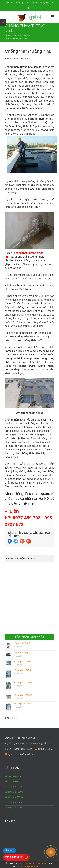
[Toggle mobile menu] (53, 16)
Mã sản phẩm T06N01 (23, 662)
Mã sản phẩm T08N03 (23, 695)
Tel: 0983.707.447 (14, 2)
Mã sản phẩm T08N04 (23, 683)
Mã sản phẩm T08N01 (23, 704)
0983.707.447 (13, 857)
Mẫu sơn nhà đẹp (21, 653)
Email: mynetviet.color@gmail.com (38, 2)
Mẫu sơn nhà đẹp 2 (22, 643)
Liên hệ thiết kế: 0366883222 (32, 866)
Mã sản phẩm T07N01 (23, 670)
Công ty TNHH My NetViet (36, 863)
